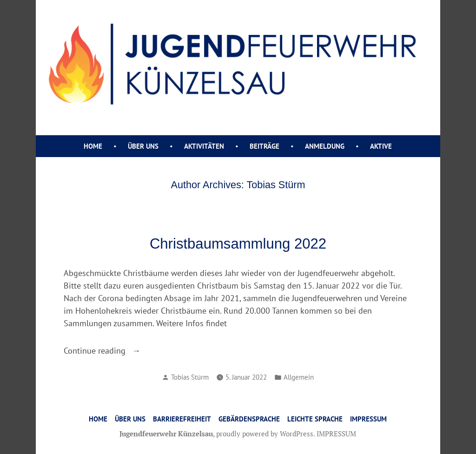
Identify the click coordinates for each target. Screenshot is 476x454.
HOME (98, 419)
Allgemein (299, 377)
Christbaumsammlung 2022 (238, 244)
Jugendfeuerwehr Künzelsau (166, 434)
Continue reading (136, 351)
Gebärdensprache (249, 419)
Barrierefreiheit (182, 419)
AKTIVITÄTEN (204, 146)
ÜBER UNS (143, 146)
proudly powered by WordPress (265, 434)
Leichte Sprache (315, 419)
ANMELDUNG (325, 146)
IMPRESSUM (368, 419)
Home (93, 146)
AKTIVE (381, 146)
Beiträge (264, 146)
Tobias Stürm (190, 377)
